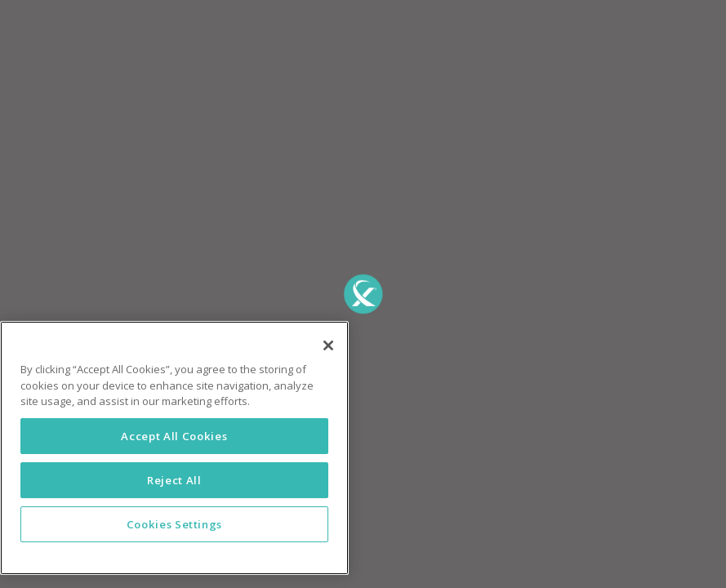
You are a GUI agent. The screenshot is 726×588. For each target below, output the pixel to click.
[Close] (328, 345)
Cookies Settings (175, 524)
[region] (174, 448)
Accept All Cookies (174, 436)
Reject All (174, 480)
